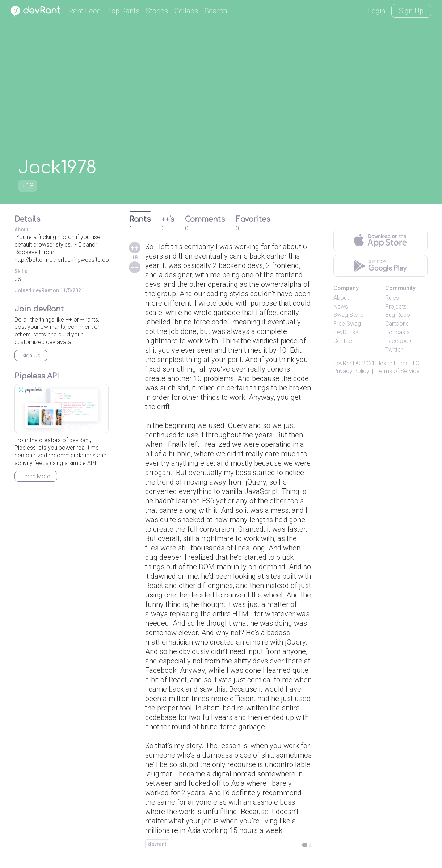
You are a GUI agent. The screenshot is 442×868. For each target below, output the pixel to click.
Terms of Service (398, 371)
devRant (344, 363)
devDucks (346, 332)
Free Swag (347, 324)
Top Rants (123, 11)
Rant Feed (85, 11)
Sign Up (411, 11)
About (341, 298)
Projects (396, 307)
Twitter (394, 350)
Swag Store (348, 315)
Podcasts (397, 332)
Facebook (398, 341)
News (341, 307)
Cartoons (397, 324)
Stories (157, 11)
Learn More (36, 476)
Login (376, 11)
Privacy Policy (351, 371)
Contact (344, 341)
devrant (157, 844)
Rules (392, 298)
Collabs (186, 11)
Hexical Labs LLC (398, 363)
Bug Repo (398, 315)
